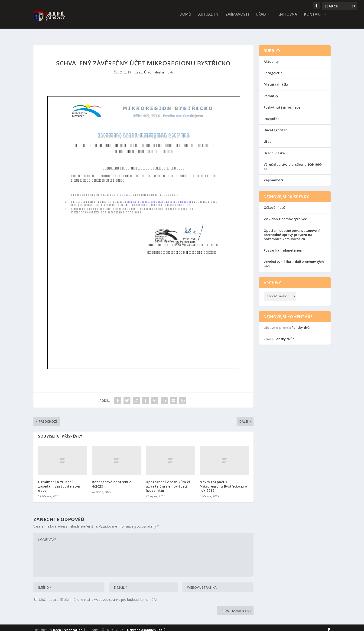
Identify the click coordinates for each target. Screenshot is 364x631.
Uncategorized (276, 126)
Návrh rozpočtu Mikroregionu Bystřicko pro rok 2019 (223, 482)
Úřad (261, 18)
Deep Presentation (68, 626)
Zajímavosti (237, 18)
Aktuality (208, 18)
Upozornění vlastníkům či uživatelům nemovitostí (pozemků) (168, 482)
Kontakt (313, 18)
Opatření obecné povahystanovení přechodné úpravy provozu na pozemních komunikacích (292, 231)
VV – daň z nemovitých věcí (286, 215)
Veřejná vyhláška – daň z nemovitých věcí (294, 260)
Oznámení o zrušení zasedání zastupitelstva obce (59, 482)
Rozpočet (271, 115)
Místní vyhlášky (276, 80)
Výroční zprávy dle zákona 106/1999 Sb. (293, 162)
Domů (185, 18)
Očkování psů (275, 203)
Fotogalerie (273, 69)
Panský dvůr (301, 323)
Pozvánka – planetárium (284, 246)
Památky (271, 92)
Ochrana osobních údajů (146, 626)
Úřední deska (154, 68)
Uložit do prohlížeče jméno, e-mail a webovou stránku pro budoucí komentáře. (98, 595)
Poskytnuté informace (282, 103)
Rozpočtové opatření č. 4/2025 (112, 480)
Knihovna (287, 18)
